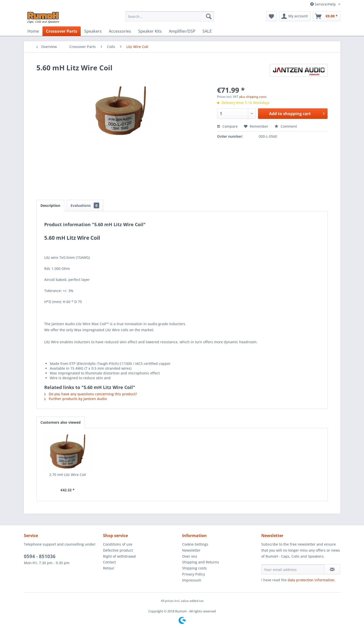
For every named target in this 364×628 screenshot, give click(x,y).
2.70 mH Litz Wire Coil (68, 475)
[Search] (209, 16)
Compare (227, 126)
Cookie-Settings (195, 544)
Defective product (118, 550)
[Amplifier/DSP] (182, 31)
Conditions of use (118, 544)
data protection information (311, 580)
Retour (109, 568)
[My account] (295, 16)
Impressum (192, 580)
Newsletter (191, 550)
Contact (109, 562)
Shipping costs (194, 568)
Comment (286, 126)
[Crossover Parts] (62, 31)
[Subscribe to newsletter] (332, 569)
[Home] (33, 31)
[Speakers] (93, 31)
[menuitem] (170, 16)
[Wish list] (271, 16)
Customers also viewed (61, 422)
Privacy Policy (194, 574)
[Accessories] (120, 31)
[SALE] (207, 31)
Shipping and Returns (201, 562)
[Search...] (170, 16)
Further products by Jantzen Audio (75, 399)
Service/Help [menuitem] (324, 4)
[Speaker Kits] (150, 31)
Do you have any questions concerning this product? (91, 394)
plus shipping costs (253, 97)
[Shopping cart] (327, 16)
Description (50, 205)
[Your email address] (293, 569)
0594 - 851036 (40, 556)
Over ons (190, 556)
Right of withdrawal (119, 556)
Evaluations (85, 205)
